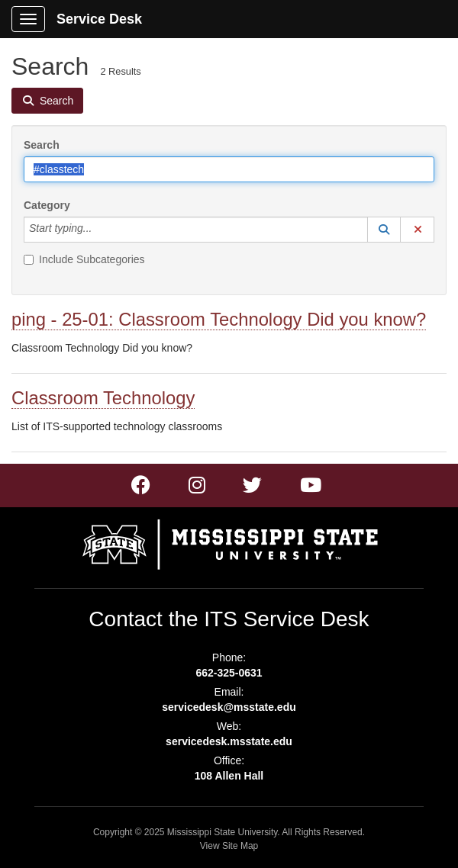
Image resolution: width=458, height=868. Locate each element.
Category (47, 205)
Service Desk (99, 19)
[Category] (100, 230)
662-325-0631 (229, 673)
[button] (384, 230)
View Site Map (229, 846)
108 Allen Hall (229, 776)
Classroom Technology (103, 398)
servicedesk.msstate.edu (229, 741)
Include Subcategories (84, 259)
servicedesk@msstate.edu (229, 707)
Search (42, 145)
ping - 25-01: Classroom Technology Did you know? (219, 319)
